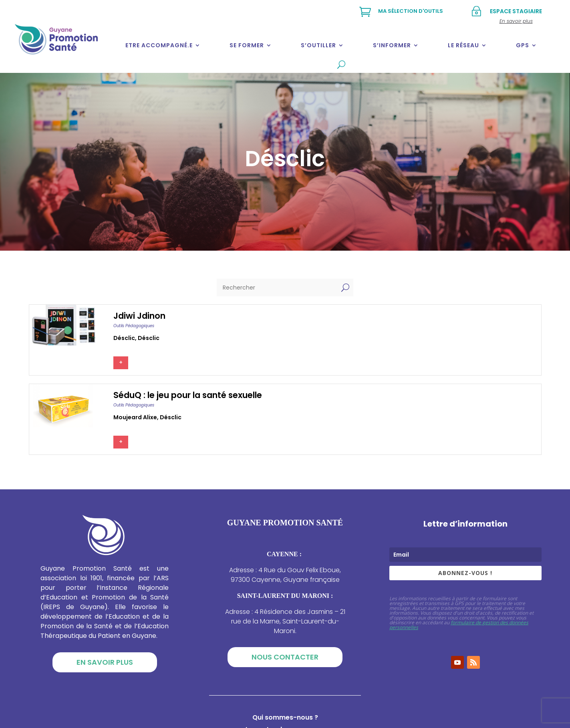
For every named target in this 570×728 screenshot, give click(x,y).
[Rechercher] (277, 288)
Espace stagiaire (516, 11)
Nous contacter (285, 657)
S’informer (392, 45)
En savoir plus (105, 662)
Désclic (124, 338)
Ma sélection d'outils (411, 11)
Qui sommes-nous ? (285, 718)
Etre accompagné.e (159, 45)
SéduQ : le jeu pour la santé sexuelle (188, 395)
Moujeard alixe (135, 417)
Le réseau (463, 45)
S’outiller (318, 45)
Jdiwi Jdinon (139, 316)
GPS (523, 45)
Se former (247, 45)
